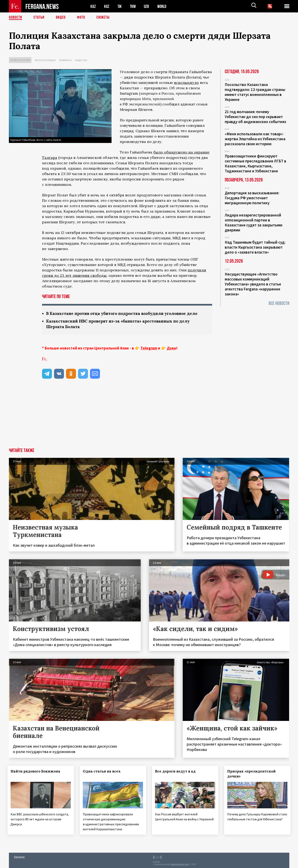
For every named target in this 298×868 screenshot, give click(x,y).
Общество (81, 60)
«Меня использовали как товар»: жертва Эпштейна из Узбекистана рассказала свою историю (255, 139)
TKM (134, 6)
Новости (16, 18)
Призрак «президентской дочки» (253, 774)
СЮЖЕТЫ (103, 18)
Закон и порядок (45, 60)
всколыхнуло (186, 83)
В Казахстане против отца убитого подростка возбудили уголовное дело (126, 313)
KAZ (93, 6)
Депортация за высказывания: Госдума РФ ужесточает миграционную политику (252, 198)
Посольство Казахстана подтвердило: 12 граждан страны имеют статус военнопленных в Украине (255, 92)
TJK (120, 6)
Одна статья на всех (103, 771)
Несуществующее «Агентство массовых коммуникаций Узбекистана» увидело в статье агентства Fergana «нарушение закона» (253, 284)
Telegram (149, 348)
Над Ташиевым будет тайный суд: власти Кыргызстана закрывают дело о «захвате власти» (255, 247)
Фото (81, 18)
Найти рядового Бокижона (37, 771)
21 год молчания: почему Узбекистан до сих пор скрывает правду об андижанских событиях (255, 117)
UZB (148, 6)
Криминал (65, 60)
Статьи (39, 18)
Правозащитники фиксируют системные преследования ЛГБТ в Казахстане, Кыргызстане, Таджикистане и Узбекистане (255, 163)
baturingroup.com (180, 864)
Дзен (171, 348)
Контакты (19, 856)
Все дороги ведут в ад (177, 771)
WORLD (163, 6)
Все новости (279, 303)
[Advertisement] (149, 417)
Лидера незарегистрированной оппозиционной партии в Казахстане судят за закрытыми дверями (254, 222)
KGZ (107, 6)
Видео (61, 18)
